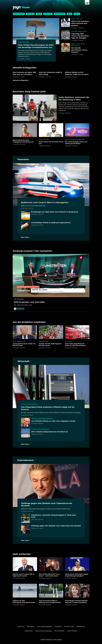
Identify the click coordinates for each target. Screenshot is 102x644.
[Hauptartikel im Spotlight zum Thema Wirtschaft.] (24, 361)
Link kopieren (19, 309)
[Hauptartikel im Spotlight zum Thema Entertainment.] (26, 460)
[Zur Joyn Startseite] (87, 2)
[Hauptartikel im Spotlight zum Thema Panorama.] (24, 159)
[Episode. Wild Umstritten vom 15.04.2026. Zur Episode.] (51, 280)
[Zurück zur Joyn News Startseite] (21, 8)
